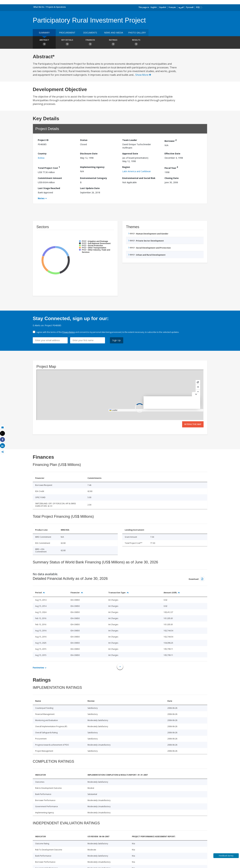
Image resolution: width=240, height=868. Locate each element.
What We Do (39, 7)
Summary (44, 33)
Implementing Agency (92, 167)
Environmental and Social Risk (139, 178)
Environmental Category (94, 178)
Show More (143, 75)
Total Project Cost (49, 167)
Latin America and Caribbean (137, 171)
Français (172, 7)
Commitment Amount (50, 178)
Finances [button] (90, 43)
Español (163, 7)
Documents (90, 33)
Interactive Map (193, 424)
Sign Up (117, 340)
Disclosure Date (89, 154)
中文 (198, 7)
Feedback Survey (226, 856)
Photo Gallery (137, 33)
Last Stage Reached (49, 188)
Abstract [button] (44, 43)
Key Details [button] (67, 43)
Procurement (67, 33)
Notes (41, 198)
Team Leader (130, 140)
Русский (190, 7)
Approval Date (130, 154)
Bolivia (41, 158)
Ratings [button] (113, 43)
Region (126, 167)
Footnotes (38, 668)
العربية (181, 7)
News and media (114, 33)
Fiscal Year (171, 167)
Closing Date (172, 178)
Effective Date (172, 154)
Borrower (171, 141)
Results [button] (136, 43)
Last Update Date (90, 188)
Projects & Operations (56, 7)
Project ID (43, 140)
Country (42, 154)
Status (84, 140)
